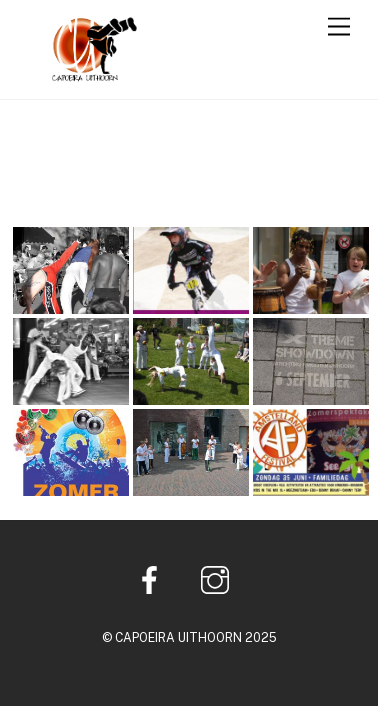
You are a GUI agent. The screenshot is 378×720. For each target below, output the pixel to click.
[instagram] (218, 578)
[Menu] (339, 27)
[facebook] (153, 578)
